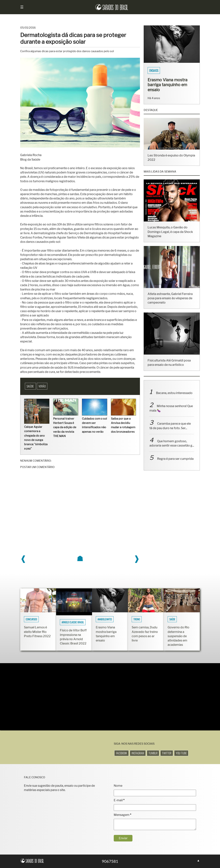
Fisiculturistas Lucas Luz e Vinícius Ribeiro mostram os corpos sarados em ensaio (170, 87)
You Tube (181, 753)
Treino (137, 619)
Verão (42, 386)
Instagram (138, 753)
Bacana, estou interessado (174, 398)
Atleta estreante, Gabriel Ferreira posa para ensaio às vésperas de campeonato (170, 303)
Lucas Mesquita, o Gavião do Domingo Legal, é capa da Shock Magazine (170, 237)
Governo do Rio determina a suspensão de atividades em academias (178, 636)
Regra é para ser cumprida (175, 464)
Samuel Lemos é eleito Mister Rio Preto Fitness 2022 (37, 632)
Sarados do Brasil (160, 70)
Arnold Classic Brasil (73, 622)
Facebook (122, 753)
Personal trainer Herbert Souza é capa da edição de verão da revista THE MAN (65, 427)
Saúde (30, 386)
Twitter (167, 753)
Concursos (31, 619)
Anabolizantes (105, 619)
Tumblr (153, 753)
